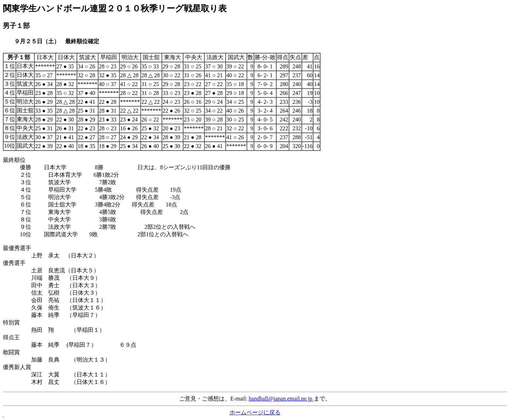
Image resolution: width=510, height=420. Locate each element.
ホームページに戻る (255, 412)
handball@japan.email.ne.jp (281, 399)
